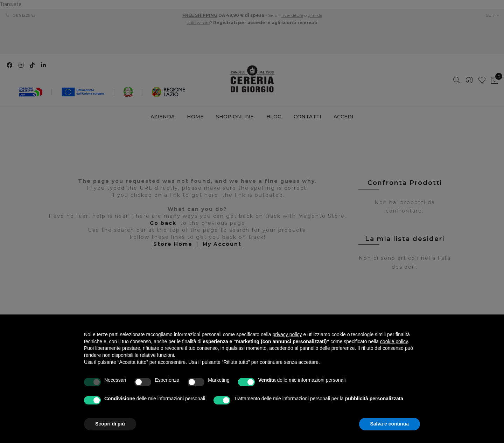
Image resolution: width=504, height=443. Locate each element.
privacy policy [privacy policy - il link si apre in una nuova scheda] (287, 334)
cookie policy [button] (394, 341)
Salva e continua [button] (390, 424)
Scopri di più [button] (110, 424)
